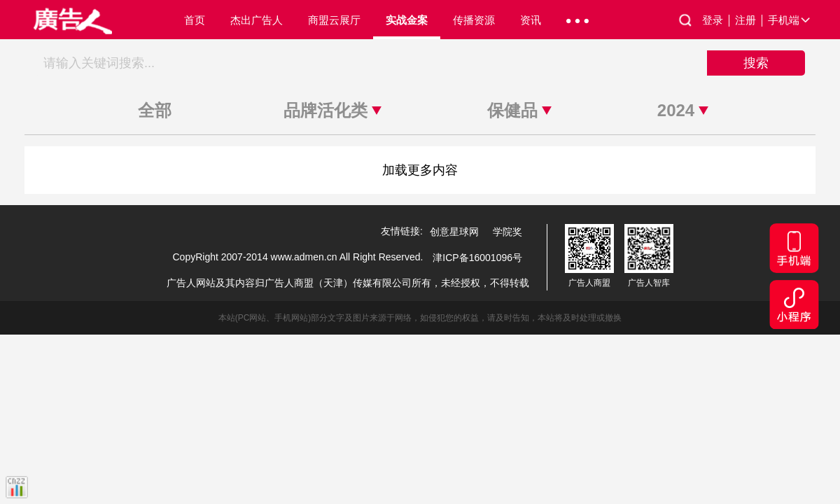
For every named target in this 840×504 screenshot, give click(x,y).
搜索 (756, 63)
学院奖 (507, 232)
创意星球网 (454, 232)
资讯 (531, 20)
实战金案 (407, 20)
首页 (195, 20)
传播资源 (474, 20)
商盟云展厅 (334, 20)
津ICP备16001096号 (477, 258)
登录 (716, 20)
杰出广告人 (257, 20)
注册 (749, 20)
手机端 (790, 20)
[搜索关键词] (371, 63)
